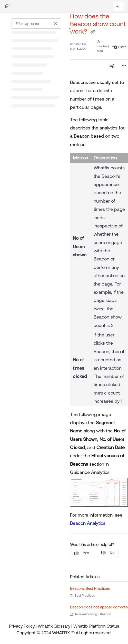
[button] (118, 6)
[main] (99, 318)
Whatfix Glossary (54, 626)
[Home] (7, 6)
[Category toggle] (70, 28)
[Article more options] (124, 66)
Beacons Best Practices (90, 588)
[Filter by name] (36, 24)
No (108, 553)
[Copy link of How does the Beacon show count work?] (93, 32)
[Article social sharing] (112, 66)
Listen (120, 47)
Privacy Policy (22, 626)
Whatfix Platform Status (96, 626)
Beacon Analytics (88, 523)
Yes (82, 553)
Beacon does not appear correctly (99, 607)
